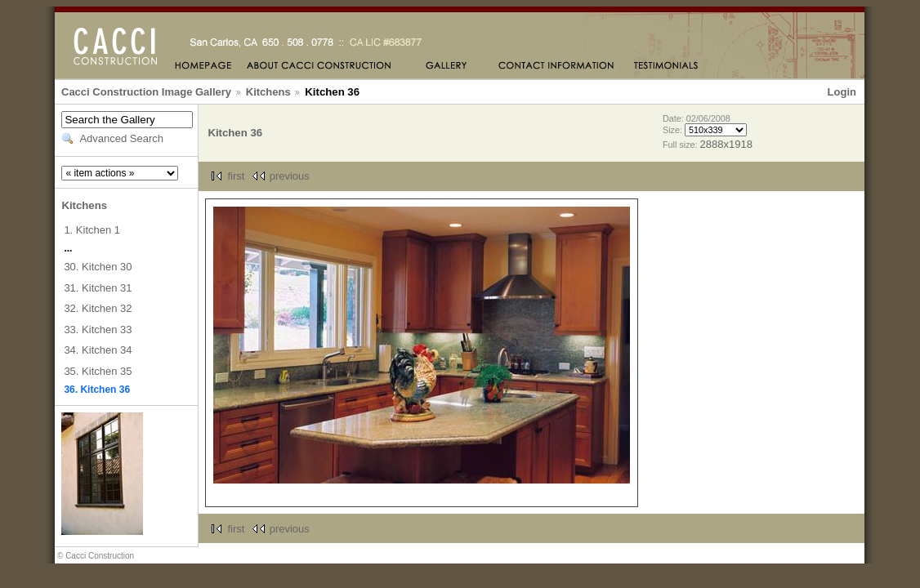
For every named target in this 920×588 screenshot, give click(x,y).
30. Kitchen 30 (98, 267)
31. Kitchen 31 (98, 288)
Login (842, 92)
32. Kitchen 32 (98, 308)
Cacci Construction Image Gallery (146, 92)
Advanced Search (121, 138)
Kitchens (268, 92)
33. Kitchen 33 (98, 330)
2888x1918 (726, 144)
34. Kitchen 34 (98, 350)
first (236, 176)
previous (290, 176)
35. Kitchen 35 (98, 371)
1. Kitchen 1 (92, 230)
